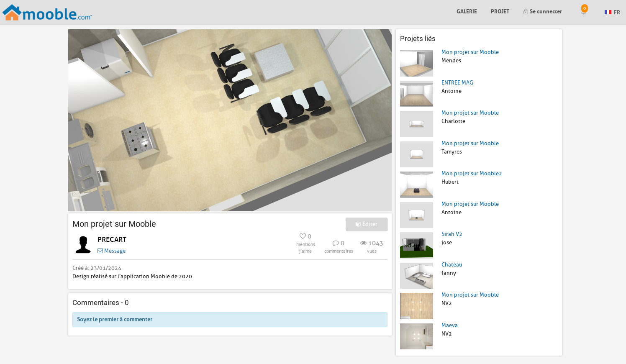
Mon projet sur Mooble (470, 52)
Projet (500, 11)
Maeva (450, 325)
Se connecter (543, 11)
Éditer (367, 224)
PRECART (112, 240)
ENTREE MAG (457, 83)
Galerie (467, 11)
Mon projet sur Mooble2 (472, 173)
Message (112, 251)
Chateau (452, 265)
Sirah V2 (452, 234)
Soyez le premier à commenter (115, 319)
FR (612, 12)
